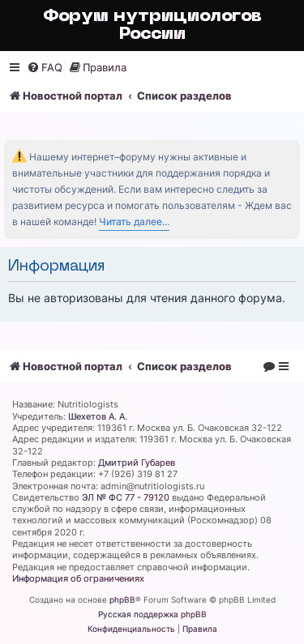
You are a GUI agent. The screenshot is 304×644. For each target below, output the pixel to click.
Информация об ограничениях (78, 578)
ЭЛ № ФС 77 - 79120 (126, 497)
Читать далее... (134, 222)
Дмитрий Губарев (137, 463)
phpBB (122, 599)
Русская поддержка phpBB (152, 614)
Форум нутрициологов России (152, 26)
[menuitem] (45, 68)
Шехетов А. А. (98, 416)
